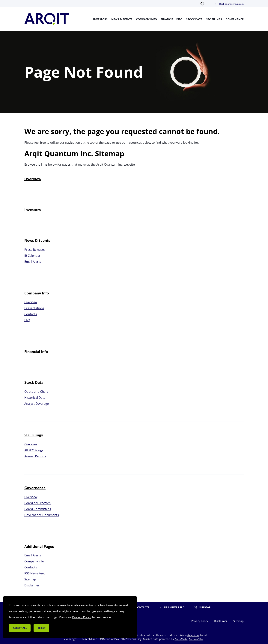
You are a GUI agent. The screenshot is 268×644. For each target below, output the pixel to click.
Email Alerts (33, 262)
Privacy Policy (200, 621)
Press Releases (35, 250)
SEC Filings (214, 19)
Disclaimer (32, 585)
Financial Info (171, 19)
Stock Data (194, 19)
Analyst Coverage (37, 404)
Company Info (146, 19)
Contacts (31, 314)
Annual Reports (35, 456)
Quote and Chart (36, 392)
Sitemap (30, 579)
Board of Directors (37, 503)
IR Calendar (32, 256)
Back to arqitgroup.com (229, 4)
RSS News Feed (35, 573)
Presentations (34, 308)
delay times (193, 635)
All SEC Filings (34, 450)
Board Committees (38, 509)
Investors (100, 19)
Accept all (20, 628)
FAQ (27, 320)
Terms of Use (196, 639)
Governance (235, 19)
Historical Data (35, 398)
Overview (33, 179)
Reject (42, 628)
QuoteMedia (181, 639)
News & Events (122, 19)
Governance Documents (42, 515)
